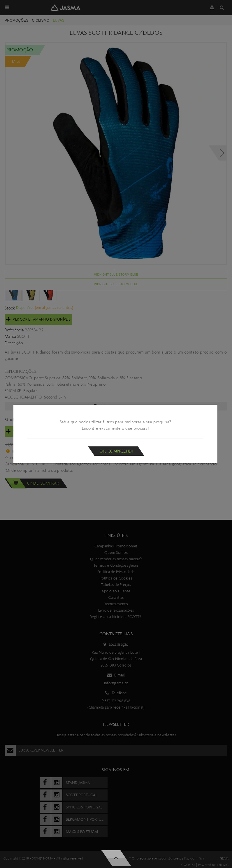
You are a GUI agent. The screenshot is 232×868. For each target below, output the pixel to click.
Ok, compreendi (116, 451)
